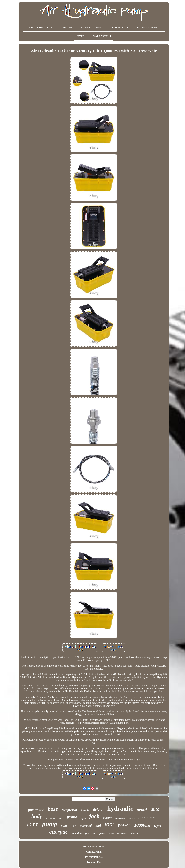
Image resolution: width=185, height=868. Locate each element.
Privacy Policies (94, 857)
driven (98, 810)
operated (86, 826)
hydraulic (120, 808)
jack (94, 816)
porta (102, 833)
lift (32, 825)
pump (50, 824)
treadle (85, 810)
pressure (90, 833)
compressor (69, 810)
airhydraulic (134, 818)
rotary (107, 817)
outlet (65, 826)
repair (158, 826)
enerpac (59, 832)
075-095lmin (50, 819)
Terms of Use (94, 862)
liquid (83, 818)
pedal (142, 809)
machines (122, 833)
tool (98, 826)
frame (72, 817)
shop (61, 818)
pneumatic (36, 810)
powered (120, 818)
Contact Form (94, 852)
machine (76, 833)
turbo (111, 834)
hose (53, 809)
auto (155, 809)
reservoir (149, 817)
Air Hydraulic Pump (94, 847)
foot (109, 824)
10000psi (142, 825)
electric (134, 833)
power (124, 825)
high (74, 826)
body (37, 816)
